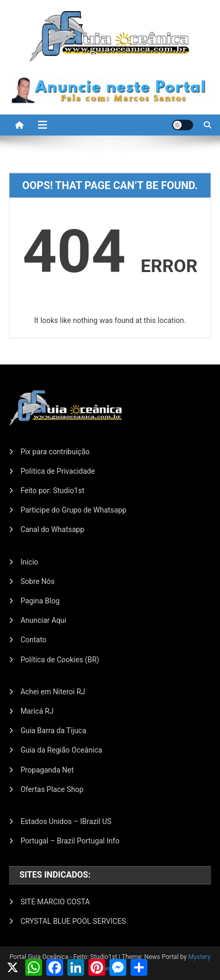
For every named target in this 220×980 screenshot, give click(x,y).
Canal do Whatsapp (52, 529)
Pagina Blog (40, 601)
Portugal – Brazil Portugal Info (70, 841)
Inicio (29, 562)
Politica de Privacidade (58, 471)
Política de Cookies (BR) (60, 660)
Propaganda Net (47, 770)
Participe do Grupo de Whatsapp (73, 510)
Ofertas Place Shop (52, 789)
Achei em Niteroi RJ (53, 692)
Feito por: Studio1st (52, 491)
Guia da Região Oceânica (61, 750)
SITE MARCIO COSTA (55, 902)
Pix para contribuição (55, 452)
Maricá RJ (37, 711)
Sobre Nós (38, 581)
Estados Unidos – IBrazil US (66, 821)
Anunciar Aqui (43, 620)
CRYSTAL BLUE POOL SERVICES (73, 921)
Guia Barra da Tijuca (53, 731)
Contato (33, 640)
